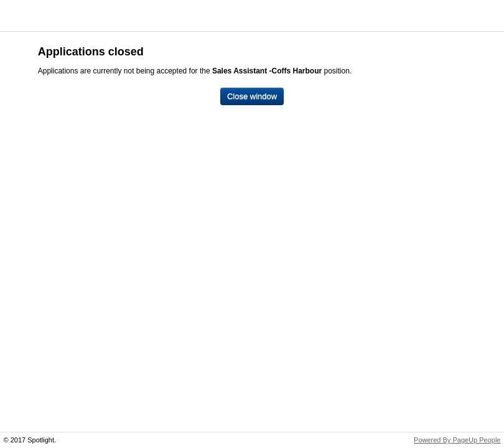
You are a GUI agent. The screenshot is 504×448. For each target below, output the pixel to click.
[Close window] (252, 97)
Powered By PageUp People (457, 440)
